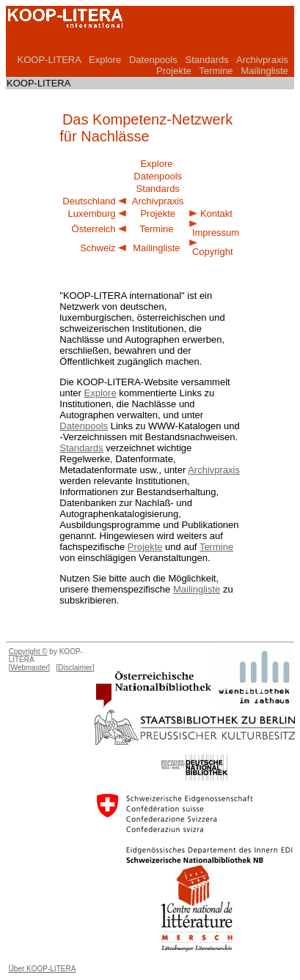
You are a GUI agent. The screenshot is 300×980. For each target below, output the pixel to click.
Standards (207, 60)
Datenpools (153, 60)
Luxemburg (92, 214)
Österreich (94, 229)
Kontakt (216, 214)
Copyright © (28, 652)
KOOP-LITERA (49, 60)
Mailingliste (264, 71)
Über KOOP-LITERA (43, 969)
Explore (105, 60)
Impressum (216, 233)
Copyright (213, 252)
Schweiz (98, 248)
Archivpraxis (262, 60)
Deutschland (89, 201)
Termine (216, 71)
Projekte (174, 71)
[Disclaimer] (75, 668)
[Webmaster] (30, 668)
